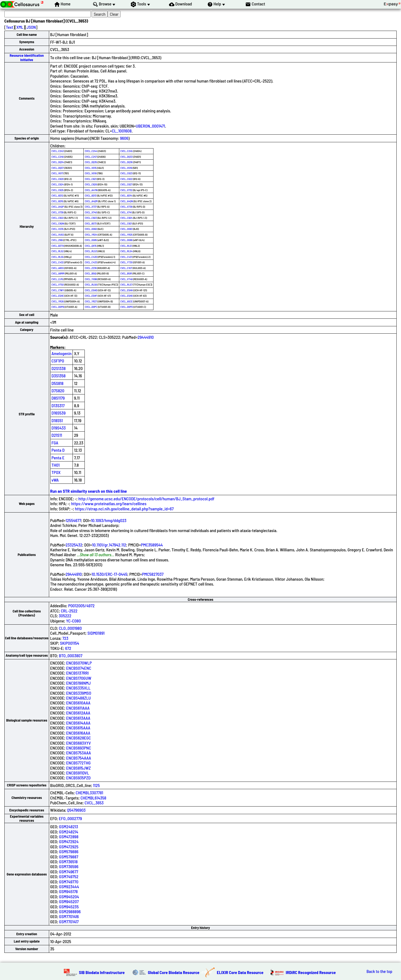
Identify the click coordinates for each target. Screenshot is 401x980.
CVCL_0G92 (91, 229)
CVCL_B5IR (126, 273)
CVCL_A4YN (91, 190)
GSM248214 (68, 832)
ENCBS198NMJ (79, 683)
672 (68, 648)
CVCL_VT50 (58, 284)
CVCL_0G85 (91, 240)
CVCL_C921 (126, 223)
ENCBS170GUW (79, 678)
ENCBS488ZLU (79, 698)
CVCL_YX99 (91, 279)
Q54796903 (76, 810)
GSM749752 (69, 876)
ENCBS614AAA (78, 723)
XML (20, 27)
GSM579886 (69, 851)
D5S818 (58, 383)
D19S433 (59, 428)
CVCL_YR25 (126, 235)
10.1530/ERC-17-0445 (109, 574)
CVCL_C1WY (58, 290)
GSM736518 (68, 862)
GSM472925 (69, 847)
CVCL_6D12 (57, 195)
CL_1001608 (122, 131)
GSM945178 (68, 891)
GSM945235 (69, 907)
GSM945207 (69, 901)
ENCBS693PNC (79, 748)
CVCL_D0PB (58, 307)
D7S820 (58, 391)
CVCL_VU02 (58, 235)
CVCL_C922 (58, 218)
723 (65, 638)
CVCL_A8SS (58, 268)
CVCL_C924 (126, 218)
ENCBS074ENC (79, 668)
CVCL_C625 (58, 190)
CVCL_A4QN (127, 201)
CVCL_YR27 (91, 301)
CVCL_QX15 (91, 246)
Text (10, 27)
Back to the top (379, 971)
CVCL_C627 (126, 184)
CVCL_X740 (91, 212)
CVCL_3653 (94, 803)
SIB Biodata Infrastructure (102, 972)
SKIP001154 (70, 643)
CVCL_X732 (126, 190)
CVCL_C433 (91, 262)
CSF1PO (58, 361)
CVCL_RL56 (91, 284)
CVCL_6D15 (57, 201)
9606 (124, 138)
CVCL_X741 (126, 212)
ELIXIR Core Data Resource (240, 972)
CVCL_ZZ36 (91, 268)
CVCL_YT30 (126, 262)
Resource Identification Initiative (27, 57)
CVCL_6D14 (126, 195)
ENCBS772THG (79, 763)
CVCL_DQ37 (58, 168)
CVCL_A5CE (126, 301)
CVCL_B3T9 (58, 246)
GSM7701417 (69, 921)
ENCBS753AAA (79, 753)
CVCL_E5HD (91, 290)
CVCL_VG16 (126, 168)
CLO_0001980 (70, 628)
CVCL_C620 (58, 179)
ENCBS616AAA (78, 733)
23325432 (74, 545)
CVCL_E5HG (127, 296)
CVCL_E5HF (91, 296)
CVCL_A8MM (58, 273)
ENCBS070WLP (79, 663)
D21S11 (57, 435)
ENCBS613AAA (78, 718)
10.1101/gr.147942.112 (109, 545)
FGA (55, 443)
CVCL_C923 (91, 218)
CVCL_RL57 (126, 284)
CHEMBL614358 (93, 798)
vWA (55, 480)
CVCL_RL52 (58, 251)
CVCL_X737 (91, 207)
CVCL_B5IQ (91, 273)
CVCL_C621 (91, 179)
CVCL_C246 (58, 157)
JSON (31, 27)
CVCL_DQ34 (58, 162)
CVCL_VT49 (126, 279)
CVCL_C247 (91, 157)
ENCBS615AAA (78, 728)
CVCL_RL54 (126, 251)
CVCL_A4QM (91, 201)
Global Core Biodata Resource (174, 972)
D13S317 (58, 405)
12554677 (73, 520)
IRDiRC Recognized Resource (311, 972)
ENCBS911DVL (78, 773)
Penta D (58, 450)
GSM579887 (69, 857)
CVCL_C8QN (58, 223)
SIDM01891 (96, 633)
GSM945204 (69, 897)
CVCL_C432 (58, 262)
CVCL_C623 (126, 173)
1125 (96, 785)
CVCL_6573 (91, 223)
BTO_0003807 (71, 655)
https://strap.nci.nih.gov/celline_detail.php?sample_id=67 (124, 509)
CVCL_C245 (126, 151)
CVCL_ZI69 (57, 240)
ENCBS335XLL (79, 688)
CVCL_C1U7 (126, 268)
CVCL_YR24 (91, 235)
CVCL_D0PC (91, 307)
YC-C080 (73, 621)
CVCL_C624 (58, 184)
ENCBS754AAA (79, 758)
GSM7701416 (69, 916)
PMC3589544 (152, 545)
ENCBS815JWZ (79, 768)
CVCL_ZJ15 (57, 279)
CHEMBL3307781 (89, 793)
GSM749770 (69, 882)
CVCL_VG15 (91, 168)
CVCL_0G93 (126, 229)
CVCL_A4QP (58, 207)
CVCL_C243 (58, 151)
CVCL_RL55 (58, 257)
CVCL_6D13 (91, 195)
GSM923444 (69, 886)
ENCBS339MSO (79, 693)
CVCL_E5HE (58, 296)
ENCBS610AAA (78, 703)
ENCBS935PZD (79, 778)
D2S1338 (59, 368)
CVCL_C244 (91, 151)
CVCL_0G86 (126, 240)
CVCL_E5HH (127, 290)
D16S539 (59, 413)
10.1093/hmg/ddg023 (109, 520)
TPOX (56, 472)
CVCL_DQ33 (126, 157)
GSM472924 (69, 841)
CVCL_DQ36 (126, 162)
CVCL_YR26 (58, 301)
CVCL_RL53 (91, 251)
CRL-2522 (69, 611)
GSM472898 (69, 837)
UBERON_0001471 (151, 126)
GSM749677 (68, 872)
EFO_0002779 (71, 818)
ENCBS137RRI (78, 673)
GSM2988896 (70, 911)
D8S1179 (58, 398)
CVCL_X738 (126, 207)
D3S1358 (59, 376)
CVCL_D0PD (127, 307)
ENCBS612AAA (78, 713)
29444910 (145, 337)
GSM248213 (68, 826)
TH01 (56, 465)
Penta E (58, 458)
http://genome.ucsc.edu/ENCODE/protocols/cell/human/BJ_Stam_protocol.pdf (146, 499)
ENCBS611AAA (78, 708)
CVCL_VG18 (91, 173)
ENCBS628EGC (79, 738)
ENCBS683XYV (79, 743)
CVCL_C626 (91, 184)
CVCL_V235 (58, 229)
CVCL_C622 (126, 179)
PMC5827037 (153, 574)
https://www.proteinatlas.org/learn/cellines (109, 503)
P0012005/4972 (81, 606)
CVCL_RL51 (126, 246)
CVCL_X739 (58, 212)
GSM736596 (69, 866)
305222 (65, 616)
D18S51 (57, 420)
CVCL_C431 (126, 257)
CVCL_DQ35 (91, 162)
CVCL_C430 (91, 257)
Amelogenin (62, 353)
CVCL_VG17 (57, 173)
